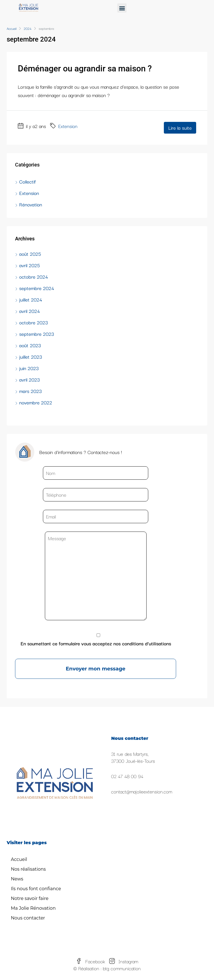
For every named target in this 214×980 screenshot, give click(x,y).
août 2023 (30, 345)
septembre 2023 (37, 334)
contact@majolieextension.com (142, 791)
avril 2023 (30, 379)
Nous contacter (28, 918)
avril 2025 (30, 265)
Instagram (124, 961)
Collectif (27, 181)
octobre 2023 (34, 322)
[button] (122, 8)
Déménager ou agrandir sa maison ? (85, 68)
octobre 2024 (34, 277)
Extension (68, 126)
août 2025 (30, 254)
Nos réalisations (28, 869)
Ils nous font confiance (36, 889)
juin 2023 (29, 368)
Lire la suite (180, 128)
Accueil (19, 859)
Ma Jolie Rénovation (33, 908)
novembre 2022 (36, 402)
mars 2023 (31, 391)
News (17, 879)
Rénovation (31, 204)
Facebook (91, 961)
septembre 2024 (37, 288)
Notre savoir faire (30, 898)
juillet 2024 (31, 299)
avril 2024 (30, 311)
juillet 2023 (31, 357)
